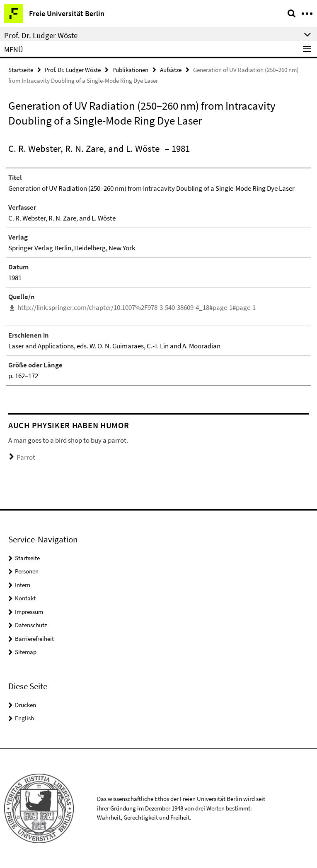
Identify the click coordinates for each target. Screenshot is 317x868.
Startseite (21, 70)
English (24, 718)
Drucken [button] (25, 705)
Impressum (29, 612)
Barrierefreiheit (34, 639)
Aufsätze (171, 70)
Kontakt (25, 598)
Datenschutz (31, 625)
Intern (23, 585)
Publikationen (130, 70)
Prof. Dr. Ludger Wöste (73, 70)
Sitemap (26, 652)
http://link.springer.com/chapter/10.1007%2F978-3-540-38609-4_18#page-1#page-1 (137, 307)
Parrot (26, 457)
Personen (27, 571)
